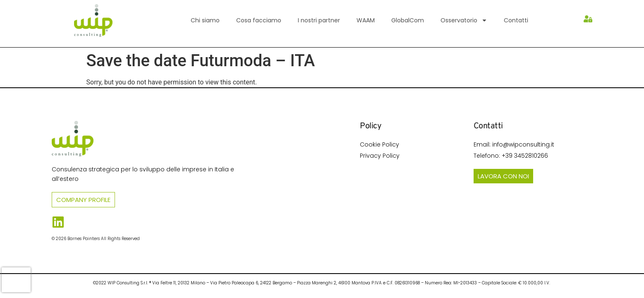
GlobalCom (408, 20)
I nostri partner (319, 20)
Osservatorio (464, 20)
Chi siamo (205, 20)
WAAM (366, 20)
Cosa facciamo (259, 20)
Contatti (516, 20)
